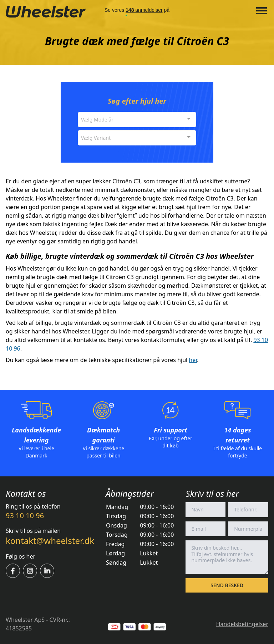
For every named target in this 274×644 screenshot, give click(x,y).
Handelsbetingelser (242, 624)
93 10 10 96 (25, 516)
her (193, 360)
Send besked (227, 585)
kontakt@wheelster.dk (50, 541)
